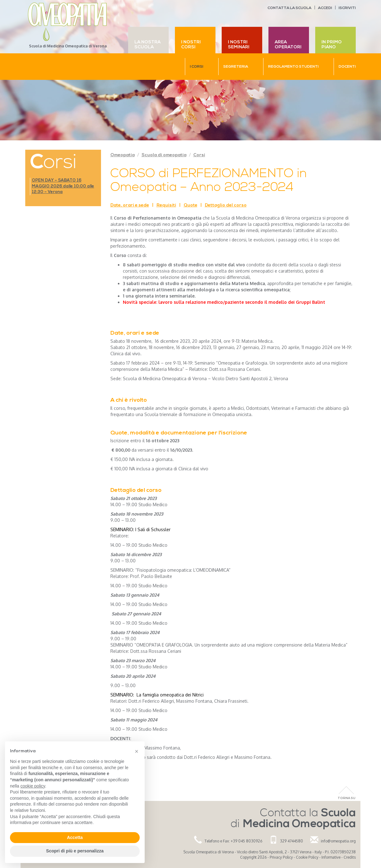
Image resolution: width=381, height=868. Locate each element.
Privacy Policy (281, 857)
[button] (137, 751)
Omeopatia (123, 155)
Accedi (325, 8)
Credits (350, 857)
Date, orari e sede (130, 205)
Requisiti (166, 205)
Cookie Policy (307, 857)
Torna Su (347, 798)
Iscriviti (347, 8)
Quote (190, 205)
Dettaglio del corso (226, 205)
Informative (331, 857)
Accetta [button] (75, 837)
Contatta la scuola (289, 8)
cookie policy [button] (33, 786)
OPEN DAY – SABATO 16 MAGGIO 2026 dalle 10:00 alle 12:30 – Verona (63, 186)
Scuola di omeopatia (164, 155)
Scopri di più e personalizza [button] (75, 851)
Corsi (199, 155)
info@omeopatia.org (338, 841)
